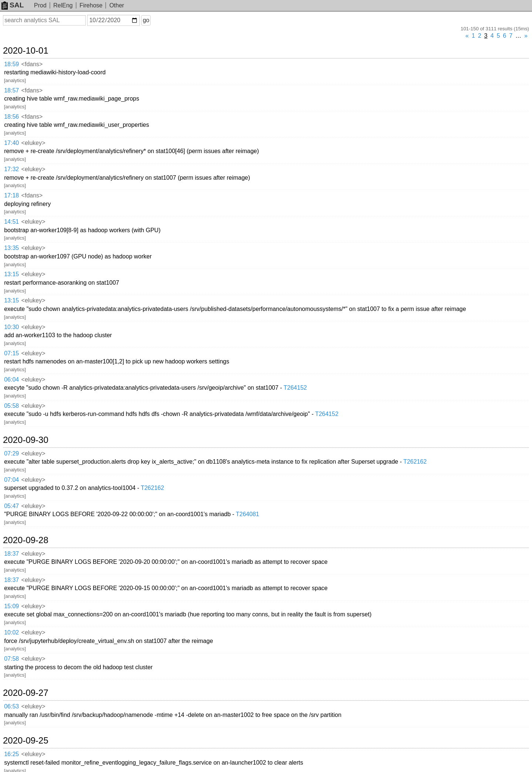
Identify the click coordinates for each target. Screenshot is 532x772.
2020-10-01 (26, 51)
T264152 (295, 388)
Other (117, 5)
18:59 (11, 64)
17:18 (11, 195)
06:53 (11, 706)
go (146, 20)
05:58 (11, 406)
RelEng (63, 5)
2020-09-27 (26, 693)
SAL (13, 5)
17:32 (11, 169)
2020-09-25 (26, 741)
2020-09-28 (26, 540)
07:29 (11, 453)
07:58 (11, 659)
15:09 (11, 606)
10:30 (11, 327)
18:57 (11, 90)
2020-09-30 (26, 440)
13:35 (11, 248)
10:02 (11, 632)
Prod (40, 5)
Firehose (91, 5)
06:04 (11, 380)
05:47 (11, 506)
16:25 (11, 754)
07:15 (11, 353)
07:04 (11, 480)
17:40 (11, 143)
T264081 (247, 514)
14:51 (11, 222)
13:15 (11, 274)
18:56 (11, 117)
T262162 (415, 462)
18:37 (11, 554)
